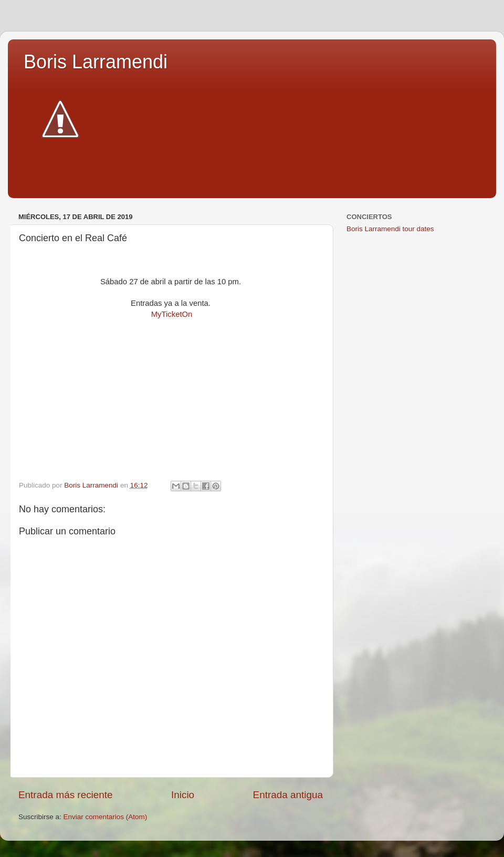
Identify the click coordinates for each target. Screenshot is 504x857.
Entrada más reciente (66, 795)
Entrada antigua (288, 795)
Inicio (183, 795)
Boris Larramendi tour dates (390, 229)
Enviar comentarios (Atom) (106, 817)
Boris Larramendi (96, 62)
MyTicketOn (172, 314)
